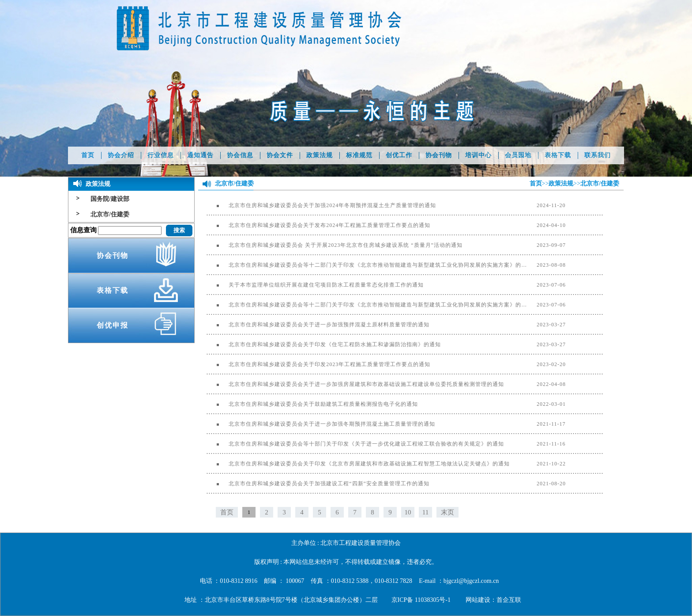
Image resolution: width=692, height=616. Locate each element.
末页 (448, 512)
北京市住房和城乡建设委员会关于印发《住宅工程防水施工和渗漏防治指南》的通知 (324, 344)
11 (425, 512)
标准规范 (359, 155)
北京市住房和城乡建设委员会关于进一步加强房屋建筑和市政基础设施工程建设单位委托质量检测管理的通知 (355, 384)
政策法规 (320, 155)
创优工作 (399, 155)
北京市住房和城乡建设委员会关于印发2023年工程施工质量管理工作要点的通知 (318, 364)
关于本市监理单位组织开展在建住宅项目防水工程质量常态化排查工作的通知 (315, 285)
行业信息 (161, 155)
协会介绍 (121, 155)
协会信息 (240, 155)
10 (408, 512)
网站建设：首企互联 (493, 600)
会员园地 (518, 155)
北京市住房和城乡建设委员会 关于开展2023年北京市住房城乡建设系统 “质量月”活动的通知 (335, 245)
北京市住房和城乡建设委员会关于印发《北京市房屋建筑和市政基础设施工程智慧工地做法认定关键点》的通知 (358, 464)
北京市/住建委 (110, 214)
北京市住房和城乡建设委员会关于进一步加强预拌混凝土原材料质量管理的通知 (318, 325)
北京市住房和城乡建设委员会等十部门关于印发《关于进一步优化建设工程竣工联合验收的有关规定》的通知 (355, 444)
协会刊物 (439, 155)
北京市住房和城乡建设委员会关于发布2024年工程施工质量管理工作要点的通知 (318, 225)
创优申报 (113, 325)
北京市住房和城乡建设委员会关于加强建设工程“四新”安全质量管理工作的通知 (318, 484)
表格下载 (558, 155)
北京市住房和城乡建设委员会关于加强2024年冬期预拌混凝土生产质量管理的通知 (321, 205)
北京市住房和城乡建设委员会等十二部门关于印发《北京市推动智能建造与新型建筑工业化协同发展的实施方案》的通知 (369, 265)
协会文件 (280, 155)
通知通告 (200, 155)
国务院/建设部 (110, 199)
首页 (88, 155)
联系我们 (598, 155)
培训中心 (478, 155)
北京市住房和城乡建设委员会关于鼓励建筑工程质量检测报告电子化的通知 (312, 404)
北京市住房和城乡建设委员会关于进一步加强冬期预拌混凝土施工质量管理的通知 (321, 424)
